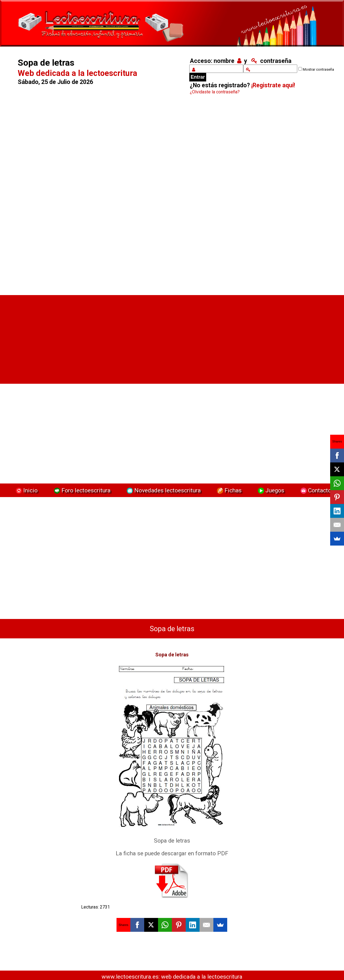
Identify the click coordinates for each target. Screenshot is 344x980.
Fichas (229, 490)
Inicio (26, 490)
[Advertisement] (97, 196)
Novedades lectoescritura (163, 490)
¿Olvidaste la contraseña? (215, 92)
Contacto (315, 490)
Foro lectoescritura (82, 490)
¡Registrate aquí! (273, 85)
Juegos (270, 490)
